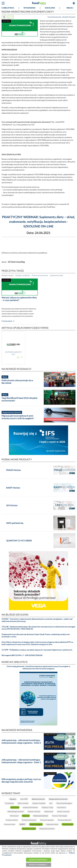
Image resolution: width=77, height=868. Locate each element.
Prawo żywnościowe (40, 275)
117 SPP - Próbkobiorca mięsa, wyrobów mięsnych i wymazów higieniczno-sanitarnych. (37, 650)
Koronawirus (62, 807)
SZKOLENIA (50, 8)
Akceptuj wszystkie (38, 860)
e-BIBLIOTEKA (8, 8)
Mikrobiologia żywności (16, 812)
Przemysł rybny (10, 824)
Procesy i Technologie (60, 816)
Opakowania (49, 812)
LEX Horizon (12, 505)
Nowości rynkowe (34, 812)
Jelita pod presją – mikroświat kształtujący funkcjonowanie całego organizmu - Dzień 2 (21, 741)
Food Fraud (15, 807)
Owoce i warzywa (63, 812)
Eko (51, 803)
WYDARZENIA (29, 8)
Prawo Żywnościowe (55, 17)
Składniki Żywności (69, 17)
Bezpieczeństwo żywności (58, 799)
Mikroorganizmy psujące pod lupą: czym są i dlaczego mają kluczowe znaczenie (21, 780)
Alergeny (13, 799)
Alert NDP (24, 799)
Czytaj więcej (7, 321)
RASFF (22, 824)
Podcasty (26, 816)
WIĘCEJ (70, 8)
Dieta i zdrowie (23, 803)
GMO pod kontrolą (15, 523)
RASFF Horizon (13, 488)
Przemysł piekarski (64, 820)
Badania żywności (38, 799)
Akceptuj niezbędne (38, 865)
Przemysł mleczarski (29, 820)
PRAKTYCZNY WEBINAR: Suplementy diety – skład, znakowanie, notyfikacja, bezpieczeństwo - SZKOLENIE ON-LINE (38, 222)
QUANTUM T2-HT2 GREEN (19, 541)
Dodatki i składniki (23, 275)
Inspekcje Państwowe (30, 807)
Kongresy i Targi (47, 807)
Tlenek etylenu (68, 824)
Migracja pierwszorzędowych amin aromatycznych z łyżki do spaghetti (18, 417)
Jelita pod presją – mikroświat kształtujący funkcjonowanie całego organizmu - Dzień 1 (21, 761)
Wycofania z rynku (29, 829)
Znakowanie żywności (47, 829)
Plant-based (14, 816)
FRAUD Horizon (14, 470)
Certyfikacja (9, 803)
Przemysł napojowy (47, 820)
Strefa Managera (36, 824)
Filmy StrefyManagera (64, 803)
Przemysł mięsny (12, 820)
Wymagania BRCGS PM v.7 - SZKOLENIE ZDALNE (22, 655)
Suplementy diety (56, 275)
